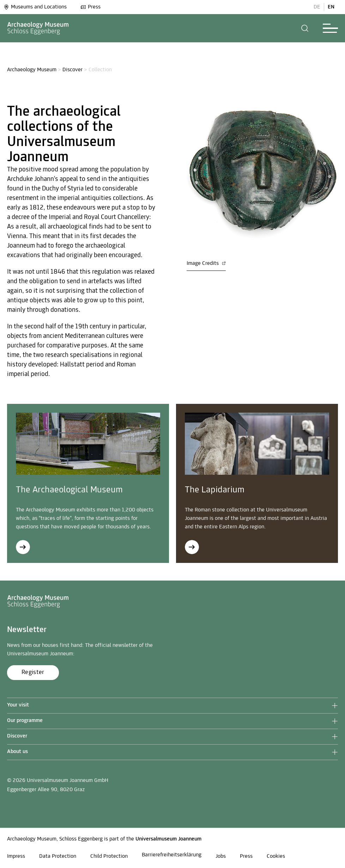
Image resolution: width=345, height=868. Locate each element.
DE (317, 7)
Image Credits (206, 263)
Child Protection (109, 856)
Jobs (221, 856)
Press (90, 7)
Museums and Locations (35, 7)
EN (331, 7)
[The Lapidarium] (192, 547)
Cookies (276, 856)
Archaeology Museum (32, 70)
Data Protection (58, 856)
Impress (16, 856)
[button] (305, 28)
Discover (72, 70)
